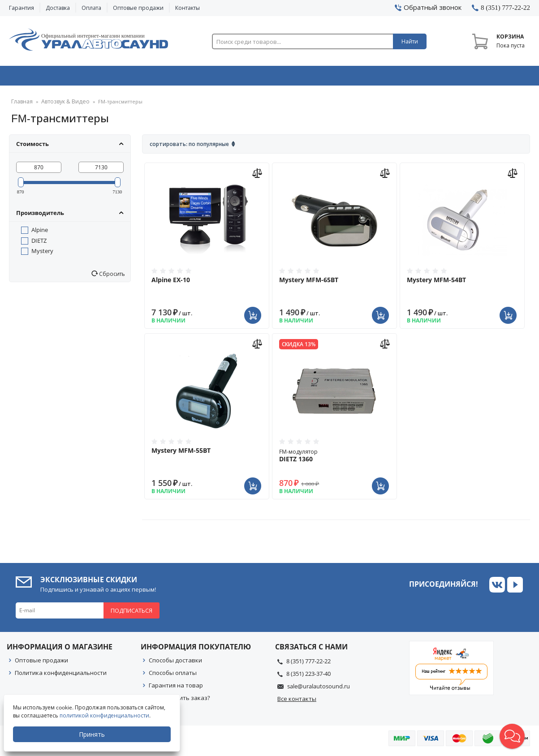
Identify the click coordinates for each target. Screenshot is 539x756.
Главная (21, 105)
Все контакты (297, 702)
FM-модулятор (334, 459)
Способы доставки (175, 663)
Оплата (91, 8)
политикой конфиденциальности (105, 715)
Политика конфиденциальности (61, 676)
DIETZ (39, 244)
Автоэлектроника (272, 77)
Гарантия (22, 8)
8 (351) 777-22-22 (308, 664)
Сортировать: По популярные (189, 147)
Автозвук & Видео (60, 77)
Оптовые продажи (138, 8)
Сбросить (111, 277)
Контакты (188, 8)
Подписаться (132, 614)
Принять (93, 734)
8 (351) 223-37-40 (308, 677)
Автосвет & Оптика (377, 77)
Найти (410, 41)
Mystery (42, 254)
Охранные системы (166, 77)
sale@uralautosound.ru (319, 689)
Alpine (40, 233)
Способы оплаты (173, 676)
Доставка (58, 8)
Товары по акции (481, 77)
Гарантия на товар (176, 688)
